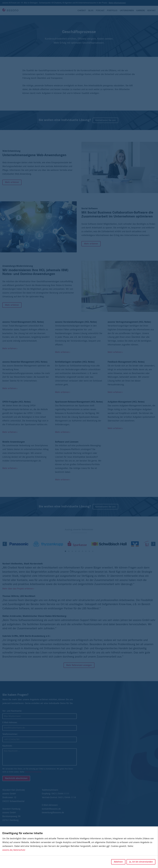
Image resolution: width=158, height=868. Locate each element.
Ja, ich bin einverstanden (141, 862)
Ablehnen (118, 862)
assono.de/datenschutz (14, 850)
